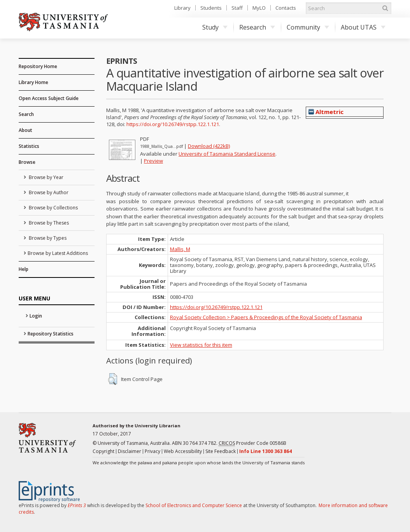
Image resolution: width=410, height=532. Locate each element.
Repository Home (38, 66)
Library (182, 8)
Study (215, 27)
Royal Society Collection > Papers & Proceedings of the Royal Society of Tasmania (266, 317)
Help (24, 269)
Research (257, 27)
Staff (237, 8)
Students (211, 8)
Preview (153, 161)
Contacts (286, 8)
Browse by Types (47, 238)
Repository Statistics (51, 334)
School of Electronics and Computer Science (194, 505)
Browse (27, 162)
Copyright (103, 451)
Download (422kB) (209, 146)
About (25, 130)
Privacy (152, 451)
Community (308, 27)
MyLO (259, 8)
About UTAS (363, 27)
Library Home (33, 82)
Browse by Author (48, 192)
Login (36, 316)
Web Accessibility (183, 451)
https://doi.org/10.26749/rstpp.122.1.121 (173, 124)
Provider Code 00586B (252, 443)
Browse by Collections (53, 208)
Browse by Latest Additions (58, 253)
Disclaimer (130, 451)
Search (26, 114)
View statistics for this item (201, 345)
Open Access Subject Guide (49, 98)
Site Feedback (221, 451)
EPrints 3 (77, 505)
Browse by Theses (48, 223)
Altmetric (326, 112)
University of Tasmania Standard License (227, 154)
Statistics (29, 146)
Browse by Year (46, 177)
